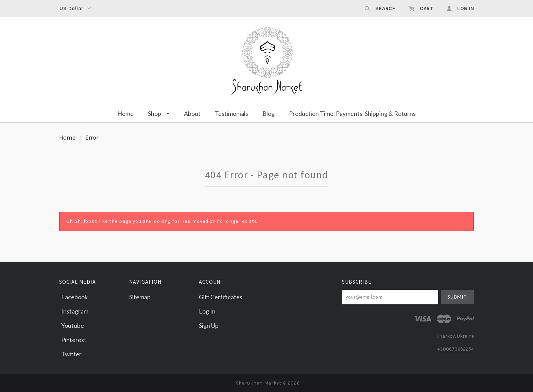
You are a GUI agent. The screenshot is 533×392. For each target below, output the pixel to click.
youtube (72, 325)
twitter (70, 354)
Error (92, 138)
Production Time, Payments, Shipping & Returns (352, 113)
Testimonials (231, 113)
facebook (73, 297)
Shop (154, 113)
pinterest (73, 340)
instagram (74, 311)
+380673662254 (456, 349)
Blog (269, 113)
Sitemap (140, 297)
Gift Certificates (221, 297)
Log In (207, 311)
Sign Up (209, 325)
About (192, 113)
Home (125, 113)
